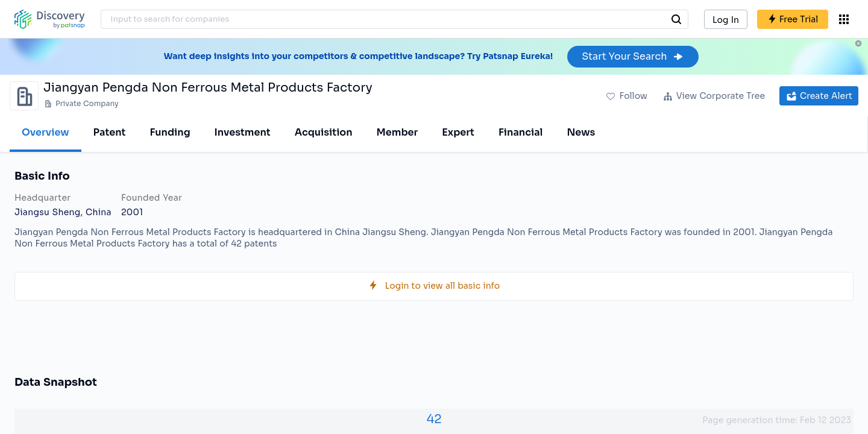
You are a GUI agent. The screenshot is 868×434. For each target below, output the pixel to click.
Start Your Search (633, 56)
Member (398, 132)
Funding (170, 132)
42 (434, 419)
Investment (243, 132)
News (581, 132)
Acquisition (324, 132)
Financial (520, 132)
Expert (458, 132)
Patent (110, 132)
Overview (46, 132)
